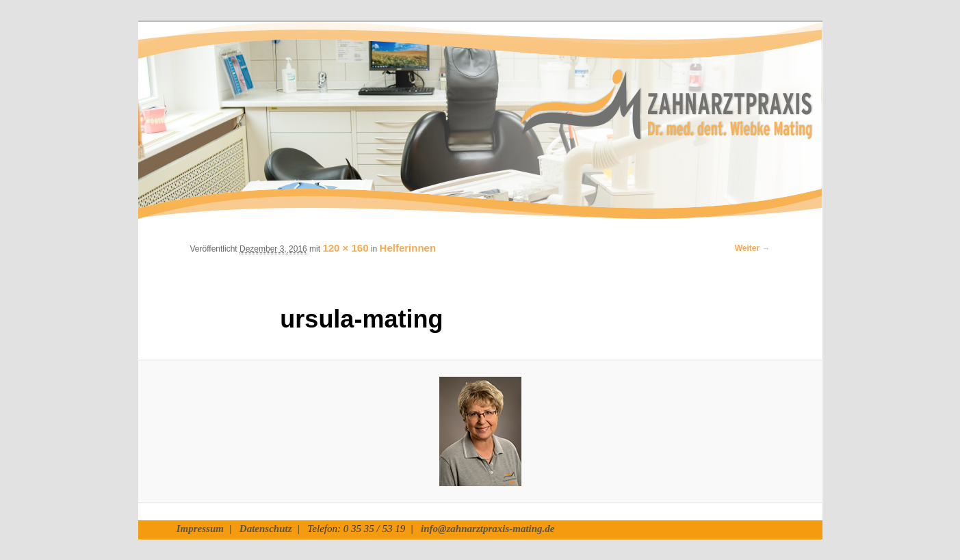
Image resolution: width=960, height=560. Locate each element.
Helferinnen (408, 248)
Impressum (200, 529)
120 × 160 (345, 248)
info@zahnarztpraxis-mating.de (488, 529)
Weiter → (753, 248)
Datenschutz (266, 529)
